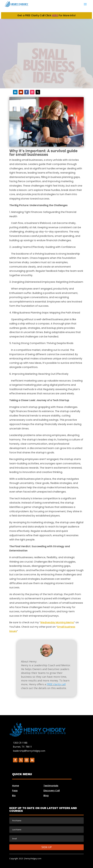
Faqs (15, 791)
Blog (46, 796)
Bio (14, 796)
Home (16, 786)
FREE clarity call (56, 684)
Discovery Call (52, 791)
